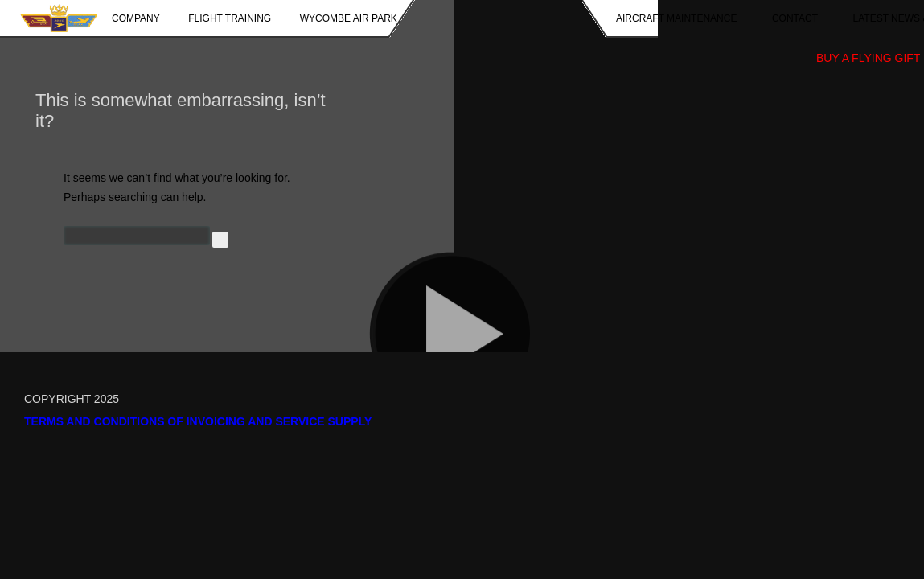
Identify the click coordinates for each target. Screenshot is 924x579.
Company (136, 18)
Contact (795, 18)
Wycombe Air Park (349, 18)
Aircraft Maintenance (676, 18)
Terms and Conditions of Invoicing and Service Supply (198, 421)
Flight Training (230, 18)
